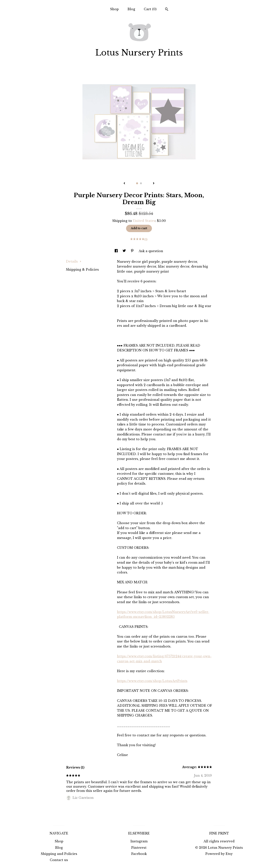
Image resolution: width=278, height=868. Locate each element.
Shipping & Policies (82, 269)
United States (144, 221)
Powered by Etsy (219, 854)
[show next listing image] (154, 184)
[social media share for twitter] (125, 251)
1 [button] (137, 183)
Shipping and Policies (59, 854)
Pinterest (139, 848)
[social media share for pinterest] (133, 251)
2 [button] (141, 183)
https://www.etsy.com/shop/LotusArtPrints (152, 681)
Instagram (139, 841)
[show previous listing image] (124, 184)
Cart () (150, 9)
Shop (114, 9)
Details (74, 261)
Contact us (59, 860)
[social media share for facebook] (117, 251)
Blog (131, 9)
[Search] (167, 10)
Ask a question (151, 251)
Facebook (139, 854)
